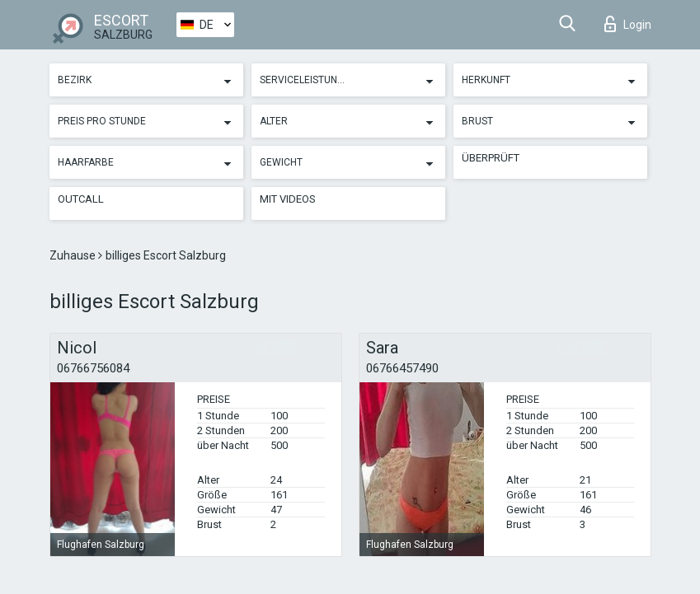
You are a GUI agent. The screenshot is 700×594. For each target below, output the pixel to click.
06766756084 (93, 368)
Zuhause (74, 255)
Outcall (81, 199)
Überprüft (491, 158)
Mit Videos (288, 199)
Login (628, 24)
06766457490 (402, 368)
